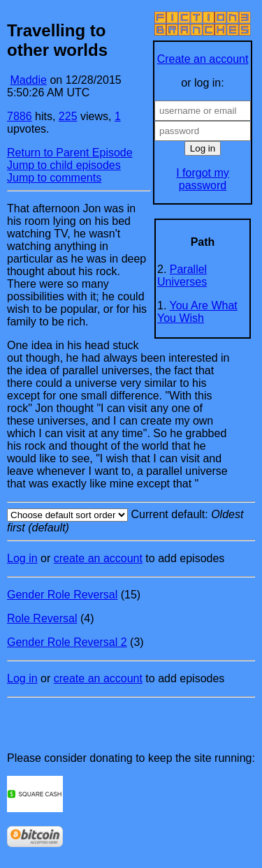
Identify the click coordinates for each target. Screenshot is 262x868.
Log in (22, 558)
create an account (98, 558)
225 (68, 116)
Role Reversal (42, 618)
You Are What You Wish (197, 312)
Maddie (28, 80)
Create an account (203, 59)
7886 (20, 116)
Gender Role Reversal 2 (67, 642)
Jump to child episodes (64, 165)
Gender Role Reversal (62, 595)
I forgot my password (203, 179)
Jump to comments (54, 178)
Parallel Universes (182, 275)
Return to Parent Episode (70, 153)
